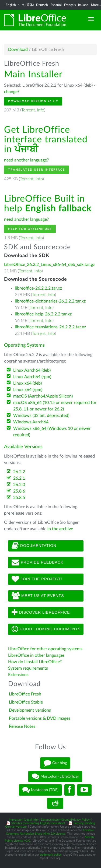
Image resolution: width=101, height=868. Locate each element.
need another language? (26, 160)
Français (70, 5)
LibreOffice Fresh (25, 694)
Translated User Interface (36, 170)
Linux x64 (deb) (27, 383)
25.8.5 (19, 498)
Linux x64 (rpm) (28, 390)
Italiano (83, 5)
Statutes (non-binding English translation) (38, 823)
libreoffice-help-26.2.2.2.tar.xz (43, 314)
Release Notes (22, 726)
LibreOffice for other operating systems (45, 649)
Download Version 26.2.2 (33, 101)
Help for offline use (30, 229)
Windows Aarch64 (31, 422)
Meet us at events (38, 596)
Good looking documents (46, 629)
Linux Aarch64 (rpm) (32, 377)
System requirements (29, 668)
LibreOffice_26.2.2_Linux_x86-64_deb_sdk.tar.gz (49, 265)
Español (56, 5)
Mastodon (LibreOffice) (55, 776)
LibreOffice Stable (26, 702)
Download (18, 50)
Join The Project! (37, 579)
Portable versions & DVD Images (40, 718)
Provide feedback (37, 563)
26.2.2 (19, 472)
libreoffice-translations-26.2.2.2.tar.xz (50, 327)
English (11, 5)
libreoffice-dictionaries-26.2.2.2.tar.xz (50, 301)
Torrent (28, 110)
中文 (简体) (26, 5)
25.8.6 (19, 491)
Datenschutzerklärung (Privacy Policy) (66, 820)
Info (41, 110)
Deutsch (42, 5)
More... (96, 5)
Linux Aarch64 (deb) (32, 370)
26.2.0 (19, 485)
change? (12, 92)
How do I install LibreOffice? (35, 662)
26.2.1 (19, 478)
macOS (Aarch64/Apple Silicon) (43, 396)
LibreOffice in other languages (36, 655)
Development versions (30, 710)
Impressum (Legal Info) (24, 820)
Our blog (55, 763)
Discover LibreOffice (41, 613)
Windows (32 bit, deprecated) (41, 416)
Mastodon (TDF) (40, 790)
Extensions (18, 675)
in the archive (60, 529)
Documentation (34, 546)
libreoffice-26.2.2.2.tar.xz (38, 288)
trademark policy (51, 855)
